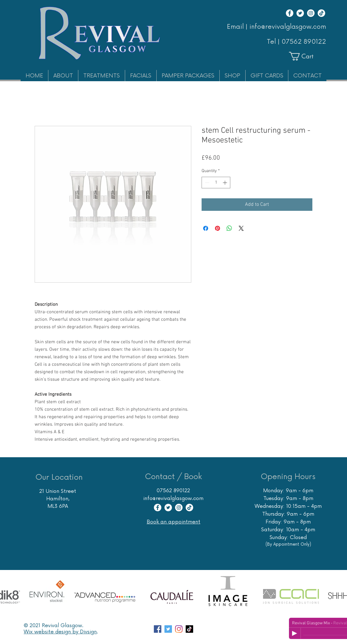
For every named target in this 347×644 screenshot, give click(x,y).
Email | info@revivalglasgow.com (276, 27)
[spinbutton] (216, 183)
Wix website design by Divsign (60, 632)
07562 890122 (304, 42)
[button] (307, 56)
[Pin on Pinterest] (217, 228)
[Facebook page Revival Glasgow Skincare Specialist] (158, 629)
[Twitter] (300, 13)
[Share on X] (241, 228)
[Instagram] (311, 13)
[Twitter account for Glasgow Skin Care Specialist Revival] (168, 629)
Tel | (274, 42)
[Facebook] (290, 13)
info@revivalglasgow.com (173, 498)
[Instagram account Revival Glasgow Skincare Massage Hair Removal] (179, 629)
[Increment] (225, 183)
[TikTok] (321, 13)
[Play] (295, 633)
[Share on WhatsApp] (229, 228)
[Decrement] (206, 183)
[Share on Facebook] (206, 228)
